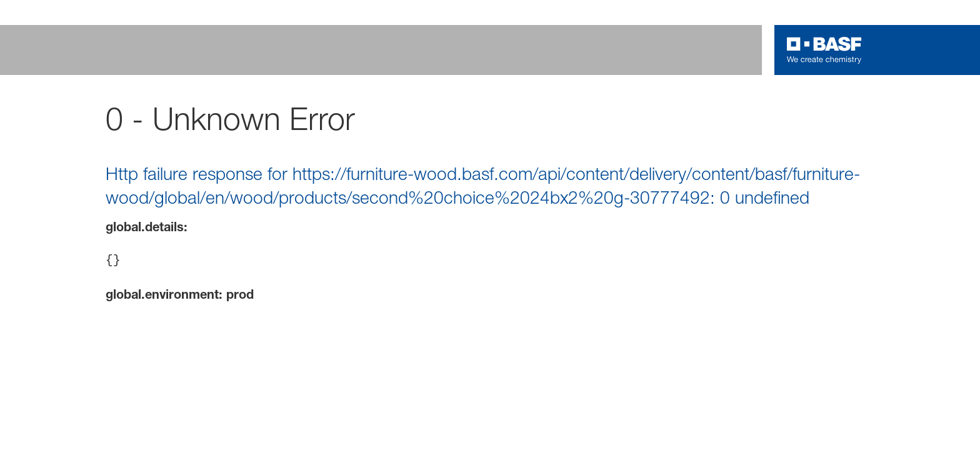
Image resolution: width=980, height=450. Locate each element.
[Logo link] (824, 50)
